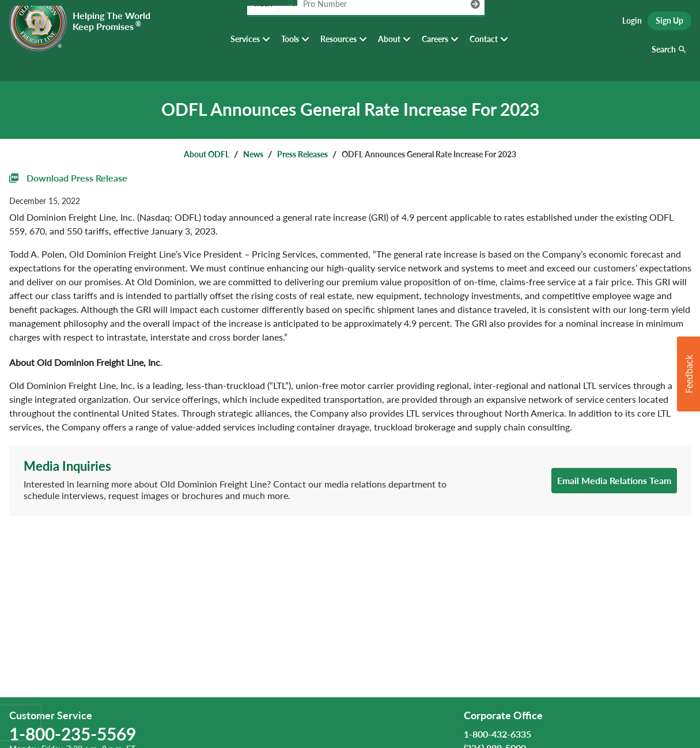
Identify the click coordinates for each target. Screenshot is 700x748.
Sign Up (669, 23)
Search (664, 58)
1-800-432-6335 (497, 734)
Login (632, 23)
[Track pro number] (291, 23)
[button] (688, 374)
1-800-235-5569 (73, 734)
